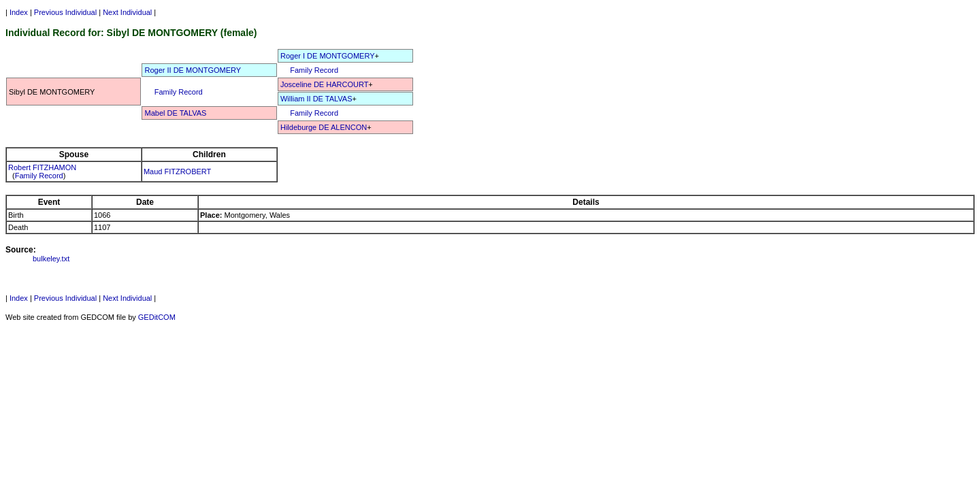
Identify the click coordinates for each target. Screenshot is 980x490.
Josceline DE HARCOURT (324, 84)
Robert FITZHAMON (42, 167)
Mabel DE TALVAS (175, 113)
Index (19, 12)
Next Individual (127, 12)
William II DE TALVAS (316, 99)
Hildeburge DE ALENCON (324, 127)
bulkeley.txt (51, 259)
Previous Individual (65, 12)
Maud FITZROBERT (177, 171)
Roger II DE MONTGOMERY (193, 70)
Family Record (314, 70)
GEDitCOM (157, 317)
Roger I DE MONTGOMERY (328, 56)
